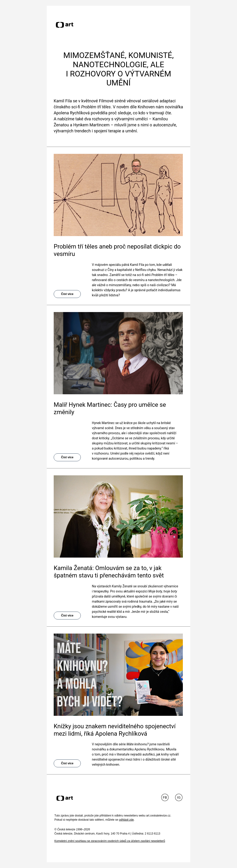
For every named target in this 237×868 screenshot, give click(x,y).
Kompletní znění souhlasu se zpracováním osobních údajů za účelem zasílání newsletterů (110, 841)
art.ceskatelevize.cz (158, 816)
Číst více (67, 294)
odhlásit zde (126, 820)
